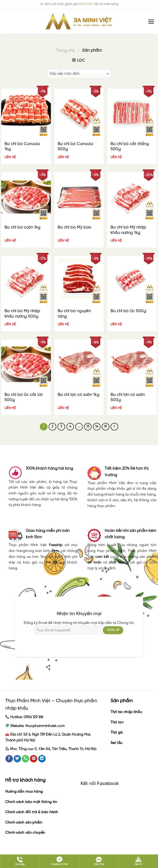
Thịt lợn (117, 722)
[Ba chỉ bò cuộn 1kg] (26, 197)
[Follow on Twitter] (17, 759)
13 (88, 427)
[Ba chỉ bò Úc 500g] (132, 281)
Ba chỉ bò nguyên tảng (74, 314)
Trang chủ (65, 51)
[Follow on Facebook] (9, 759)
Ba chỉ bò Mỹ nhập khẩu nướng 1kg (128, 230)
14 (97, 427)
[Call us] (25, 759)
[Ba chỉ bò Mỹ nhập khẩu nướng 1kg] (132, 197)
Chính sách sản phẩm (24, 823)
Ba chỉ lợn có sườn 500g (128, 397)
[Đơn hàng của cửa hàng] (79, 74)
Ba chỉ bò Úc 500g (128, 311)
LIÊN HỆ (10, 157)
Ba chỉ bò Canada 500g (75, 147)
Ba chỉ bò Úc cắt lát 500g (24, 397)
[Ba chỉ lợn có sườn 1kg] (79, 364)
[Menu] (151, 21)
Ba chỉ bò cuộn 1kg (22, 227)
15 (105, 427)
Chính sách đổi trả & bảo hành (32, 812)
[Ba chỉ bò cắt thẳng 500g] (132, 113)
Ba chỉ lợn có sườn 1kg (79, 395)
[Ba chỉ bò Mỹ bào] (79, 197)
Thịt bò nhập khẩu (126, 712)
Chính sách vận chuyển (25, 833)
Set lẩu (117, 743)
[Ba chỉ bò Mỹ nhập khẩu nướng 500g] (26, 281)
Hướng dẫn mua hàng (24, 792)
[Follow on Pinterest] (34, 759)
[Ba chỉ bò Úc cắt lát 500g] (26, 364)
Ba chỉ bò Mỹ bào (74, 227)
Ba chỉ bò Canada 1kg (22, 147)
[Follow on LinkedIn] (42, 759)
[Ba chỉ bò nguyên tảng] (79, 281)
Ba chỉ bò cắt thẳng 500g (130, 147)
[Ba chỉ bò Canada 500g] (79, 113)
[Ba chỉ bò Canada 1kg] (26, 113)
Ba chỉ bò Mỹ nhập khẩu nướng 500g (22, 314)
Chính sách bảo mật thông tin (31, 802)
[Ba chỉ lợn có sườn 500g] (132, 364)
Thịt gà (117, 733)
